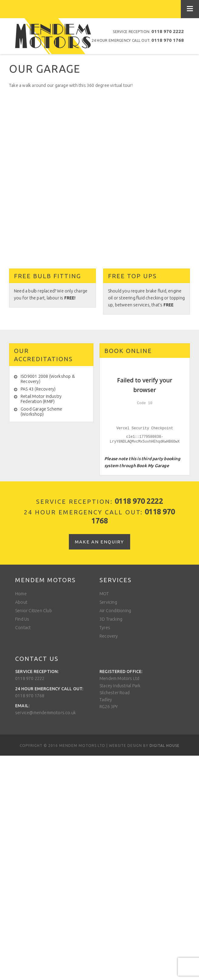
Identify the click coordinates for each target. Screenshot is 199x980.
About (21, 602)
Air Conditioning (115, 611)
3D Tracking (111, 619)
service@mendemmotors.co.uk (46, 713)
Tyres (105, 628)
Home (21, 594)
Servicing (108, 602)
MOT (104, 594)
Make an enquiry (99, 542)
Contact (23, 628)
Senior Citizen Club (34, 611)
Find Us (22, 619)
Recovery (109, 636)
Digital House (165, 746)
